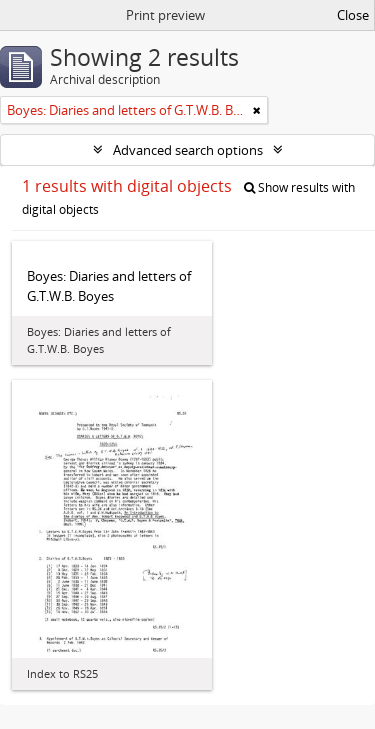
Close (353, 15)
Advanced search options (188, 150)
